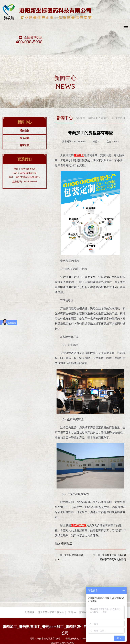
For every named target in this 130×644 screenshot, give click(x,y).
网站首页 (93, 94)
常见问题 (25, 114)
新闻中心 (106, 94)
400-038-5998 (103, 18)
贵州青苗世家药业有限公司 (52, 588)
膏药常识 (25, 121)
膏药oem (73, 588)
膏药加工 (77, 501)
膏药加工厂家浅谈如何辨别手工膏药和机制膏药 (113, 533)
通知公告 (25, 106)
